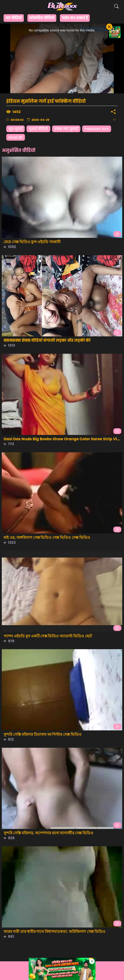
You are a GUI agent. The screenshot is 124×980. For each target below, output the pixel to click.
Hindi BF (16, 137)
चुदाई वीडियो (38, 129)
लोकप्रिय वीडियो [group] (42, 18)
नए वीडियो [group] (14, 18)
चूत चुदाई (15, 129)
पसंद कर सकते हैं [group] (75, 18)
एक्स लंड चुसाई (66, 129)
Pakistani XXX (97, 129)
